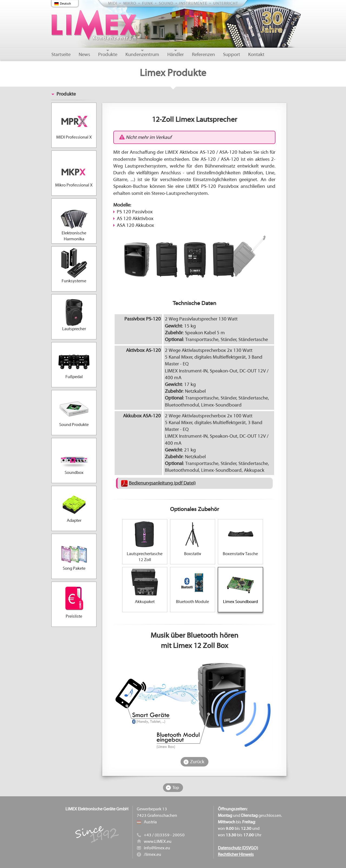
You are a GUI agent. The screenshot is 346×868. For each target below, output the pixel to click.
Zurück (197, 762)
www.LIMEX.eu (158, 841)
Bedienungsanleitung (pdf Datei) (162, 483)
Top (176, 788)
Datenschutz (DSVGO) (238, 848)
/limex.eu (152, 854)
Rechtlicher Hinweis (236, 854)
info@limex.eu (157, 848)
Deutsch (65, 4)
